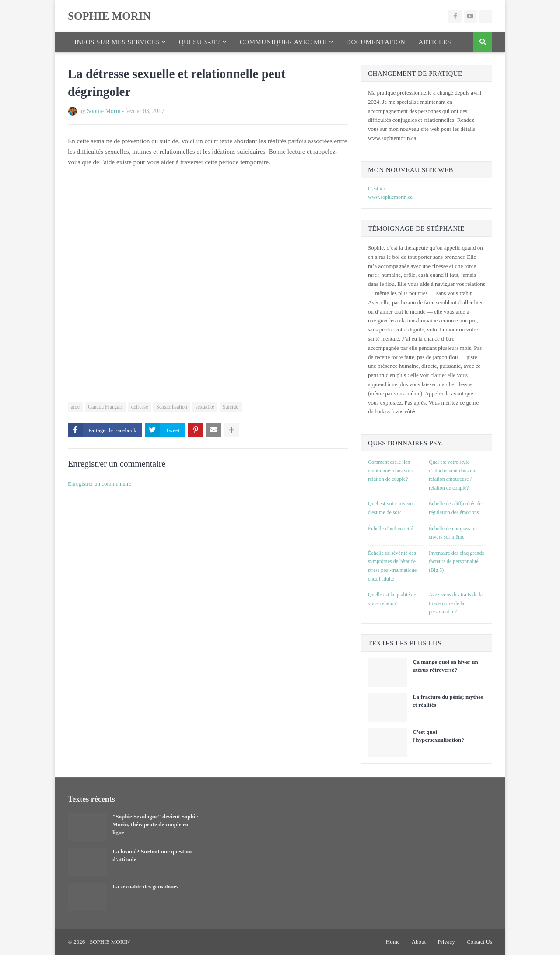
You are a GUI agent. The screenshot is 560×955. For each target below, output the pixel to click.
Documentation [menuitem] (376, 42)
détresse (140, 407)
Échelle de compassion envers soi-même (453, 533)
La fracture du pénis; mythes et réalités (448, 701)
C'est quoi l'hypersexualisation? (438, 736)
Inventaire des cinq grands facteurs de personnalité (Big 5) (456, 562)
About (419, 942)
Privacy (446, 942)
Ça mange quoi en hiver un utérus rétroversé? (445, 666)
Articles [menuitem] (435, 42)
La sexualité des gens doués (145, 886)
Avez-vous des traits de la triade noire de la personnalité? (456, 603)
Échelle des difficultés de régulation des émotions (455, 508)
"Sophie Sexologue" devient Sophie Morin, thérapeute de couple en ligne (155, 824)
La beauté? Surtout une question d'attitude (152, 855)
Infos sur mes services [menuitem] (117, 42)
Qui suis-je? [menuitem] (200, 42)
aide (75, 407)
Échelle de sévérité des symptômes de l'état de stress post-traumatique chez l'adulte (392, 566)
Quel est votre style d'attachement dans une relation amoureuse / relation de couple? (453, 475)
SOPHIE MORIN (109, 16)
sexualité (205, 407)
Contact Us (479, 942)
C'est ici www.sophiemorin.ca (390, 193)
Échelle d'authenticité (390, 529)
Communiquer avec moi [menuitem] (283, 42)
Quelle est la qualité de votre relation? (392, 599)
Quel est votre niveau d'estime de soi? (390, 508)
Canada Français (105, 407)
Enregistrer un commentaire (100, 484)
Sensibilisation (172, 407)
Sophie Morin (103, 111)
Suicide (231, 407)
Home (393, 942)
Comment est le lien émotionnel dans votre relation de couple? (391, 470)
